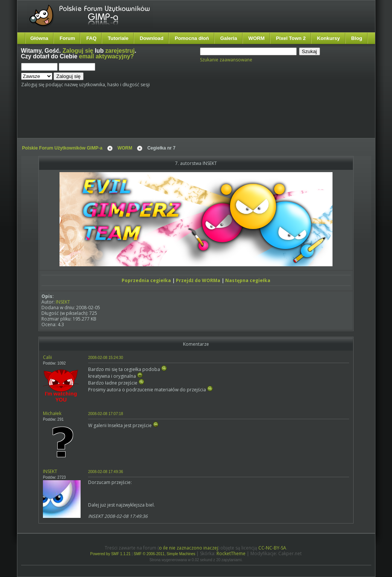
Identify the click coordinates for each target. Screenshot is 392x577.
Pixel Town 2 (291, 38)
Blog (357, 38)
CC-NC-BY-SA (272, 548)
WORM (257, 38)
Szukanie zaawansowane (226, 60)
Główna (40, 38)
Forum (67, 38)
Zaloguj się (78, 51)
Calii (47, 357)
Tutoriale (118, 38)
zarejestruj (120, 51)
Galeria (229, 38)
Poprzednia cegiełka (146, 280)
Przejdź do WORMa (198, 280)
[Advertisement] (162, 116)
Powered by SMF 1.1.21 (111, 554)
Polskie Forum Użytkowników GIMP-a (62, 148)
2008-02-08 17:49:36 (106, 472)
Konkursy (329, 38)
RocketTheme (231, 553)
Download (152, 38)
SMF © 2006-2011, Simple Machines (165, 554)
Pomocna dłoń (192, 38)
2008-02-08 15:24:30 (106, 358)
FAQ (91, 38)
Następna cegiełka (248, 280)
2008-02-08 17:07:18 (106, 414)
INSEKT (63, 302)
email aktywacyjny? (107, 56)
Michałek (52, 413)
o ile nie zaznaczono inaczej (188, 548)
